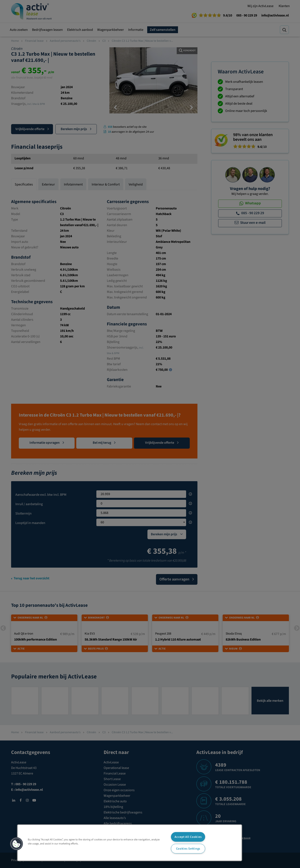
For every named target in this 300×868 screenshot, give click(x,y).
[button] (16, 844)
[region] (130, 843)
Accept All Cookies (188, 837)
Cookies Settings (188, 849)
